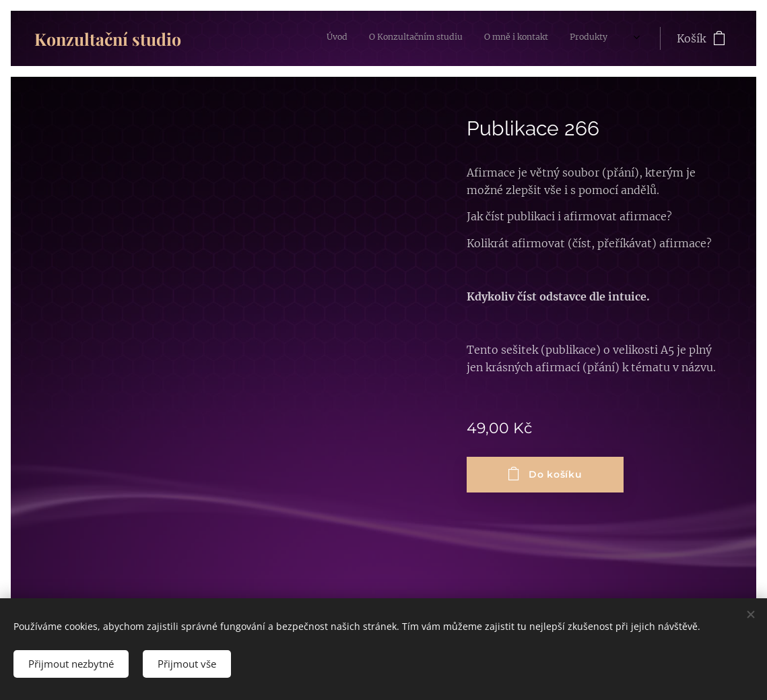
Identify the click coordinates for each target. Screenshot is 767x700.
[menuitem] (489, 38)
